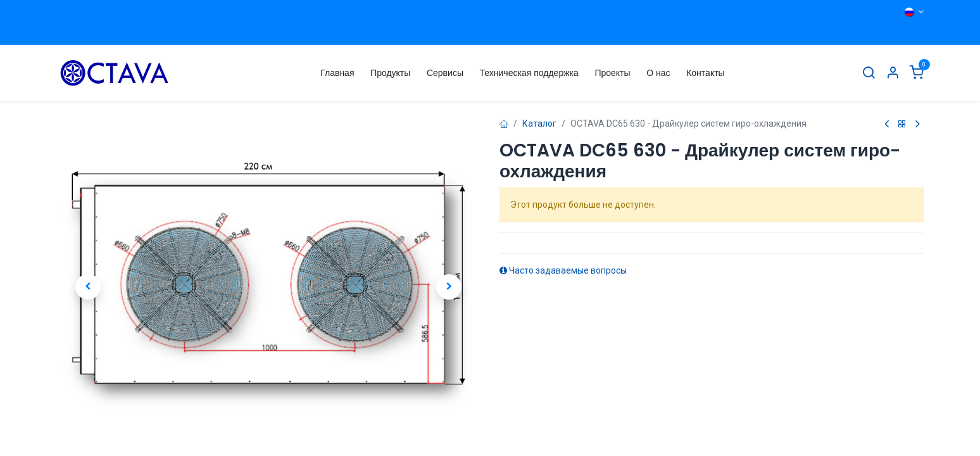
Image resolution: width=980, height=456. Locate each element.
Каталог (539, 123)
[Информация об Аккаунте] (893, 73)
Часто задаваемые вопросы (563, 270)
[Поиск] (869, 73)
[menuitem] (337, 73)
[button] (88, 287)
